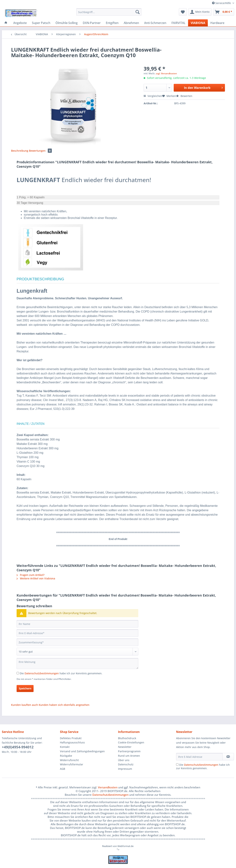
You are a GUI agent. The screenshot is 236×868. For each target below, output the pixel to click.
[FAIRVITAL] (178, 23)
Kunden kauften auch (25, 705)
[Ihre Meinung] (77, 664)
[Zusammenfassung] (77, 642)
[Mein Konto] (200, 12)
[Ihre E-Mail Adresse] (199, 757)
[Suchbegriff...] (109, 12)
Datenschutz (126, 764)
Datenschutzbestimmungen (42, 673)
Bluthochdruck (127, 738)
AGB (63, 769)
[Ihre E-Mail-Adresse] (77, 633)
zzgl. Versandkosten (166, 73)
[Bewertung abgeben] (77, 652)
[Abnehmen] (131, 23)
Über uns (124, 760)
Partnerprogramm (129, 751)
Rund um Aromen (129, 756)
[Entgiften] (112, 23)
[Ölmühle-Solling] (67, 23)
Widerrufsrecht (69, 760)
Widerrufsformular (72, 764)
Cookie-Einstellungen (131, 742)
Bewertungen (40, 151)
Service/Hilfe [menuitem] (222, 3)
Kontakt (65, 747)
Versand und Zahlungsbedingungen (82, 751)
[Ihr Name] (77, 624)
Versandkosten (108, 787)
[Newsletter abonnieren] (228, 757)
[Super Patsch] (41, 23)
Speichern (25, 688)
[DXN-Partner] (92, 23)
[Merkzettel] (183, 12)
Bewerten (184, 96)
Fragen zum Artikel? (31, 575)
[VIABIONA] (198, 23)
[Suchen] (138, 12)
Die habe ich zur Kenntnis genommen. (61, 673)
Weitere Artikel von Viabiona (36, 578)
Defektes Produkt (71, 738)
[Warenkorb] (224, 12)
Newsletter (125, 747)
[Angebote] (20, 23)
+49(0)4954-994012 (18, 747)
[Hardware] (217, 23)
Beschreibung (20, 151)
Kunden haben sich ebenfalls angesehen (64, 705)
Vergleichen (153, 96)
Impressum (125, 769)
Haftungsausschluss (72, 742)
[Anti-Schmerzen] (155, 23)
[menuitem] (109, 14)
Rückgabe (66, 756)
